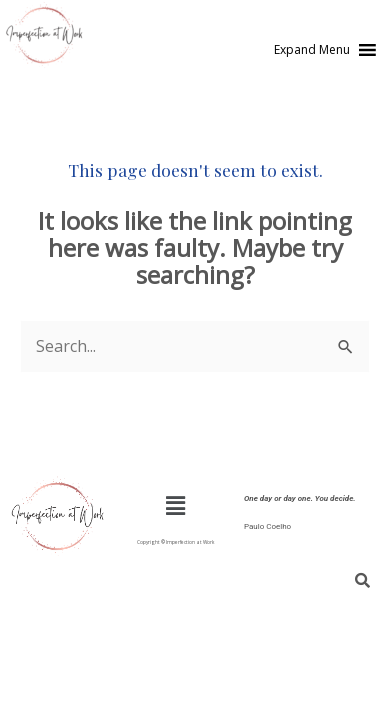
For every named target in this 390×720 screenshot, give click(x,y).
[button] (312, 50)
